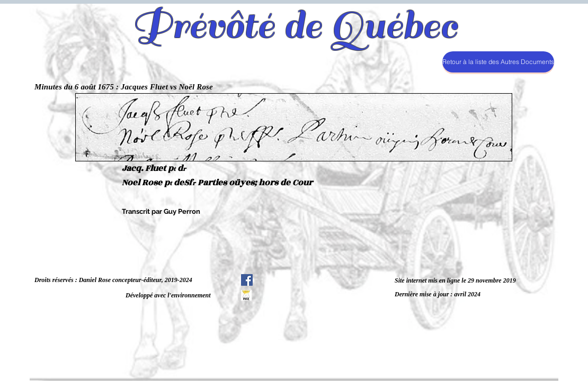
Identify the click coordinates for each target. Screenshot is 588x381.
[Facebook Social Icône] (247, 280)
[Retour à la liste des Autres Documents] (498, 62)
